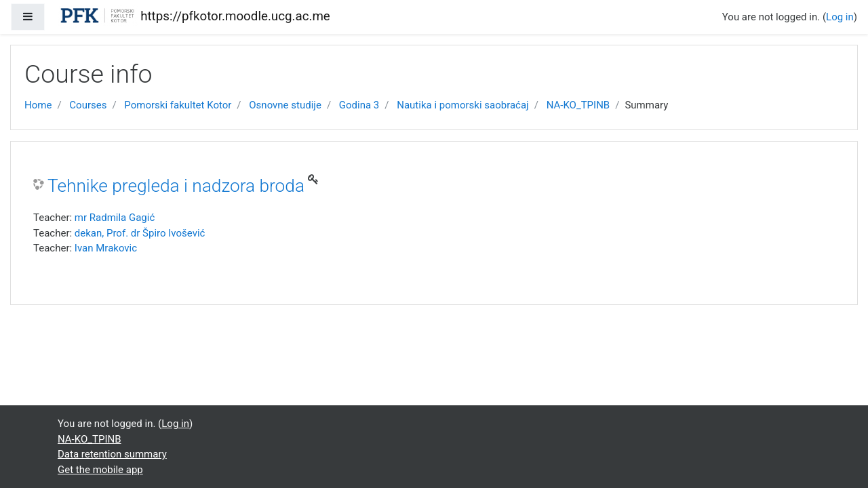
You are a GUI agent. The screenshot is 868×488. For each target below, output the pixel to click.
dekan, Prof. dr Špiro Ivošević (140, 233)
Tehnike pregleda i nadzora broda (176, 186)
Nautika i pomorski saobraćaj (462, 105)
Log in (840, 17)
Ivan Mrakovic (106, 248)
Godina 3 (359, 105)
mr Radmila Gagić (115, 218)
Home (38, 105)
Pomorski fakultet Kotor (178, 105)
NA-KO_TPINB (578, 105)
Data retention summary (112, 454)
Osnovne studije (285, 105)
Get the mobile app (100, 470)
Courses (88, 105)
